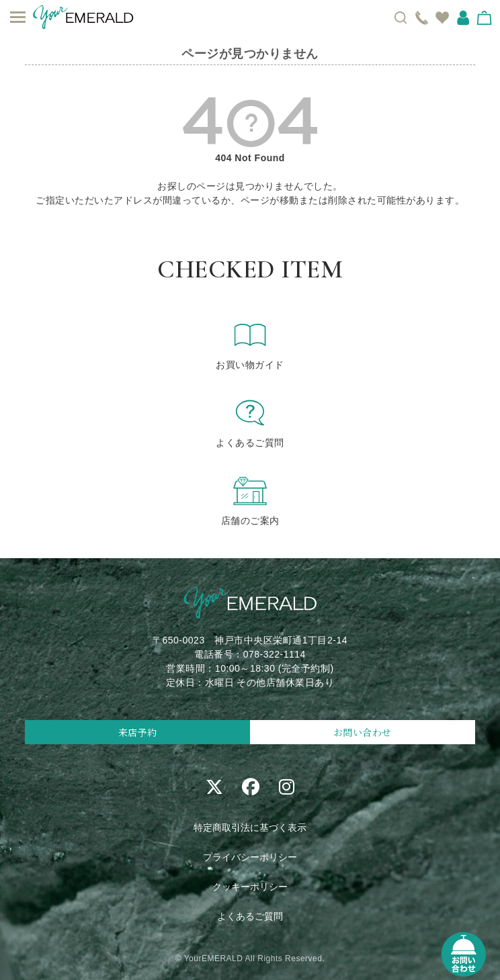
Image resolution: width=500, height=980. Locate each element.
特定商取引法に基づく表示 (250, 828)
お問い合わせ (363, 732)
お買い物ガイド (250, 345)
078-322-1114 (275, 654)
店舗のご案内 (250, 500)
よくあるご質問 (250, 422)
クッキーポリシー (250, 887)
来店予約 (138, 732)
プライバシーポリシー (250, 857)
